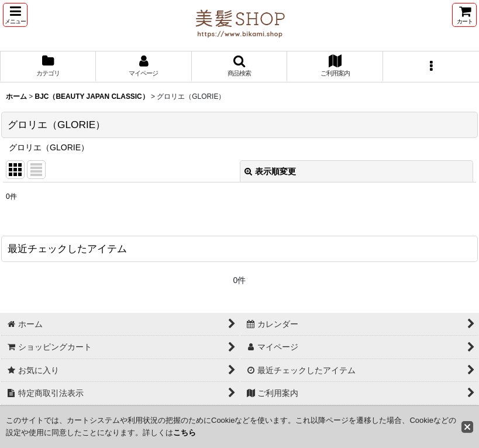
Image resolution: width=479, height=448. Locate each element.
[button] (15, 15)
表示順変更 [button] (270, 171)
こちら (185, 433)
